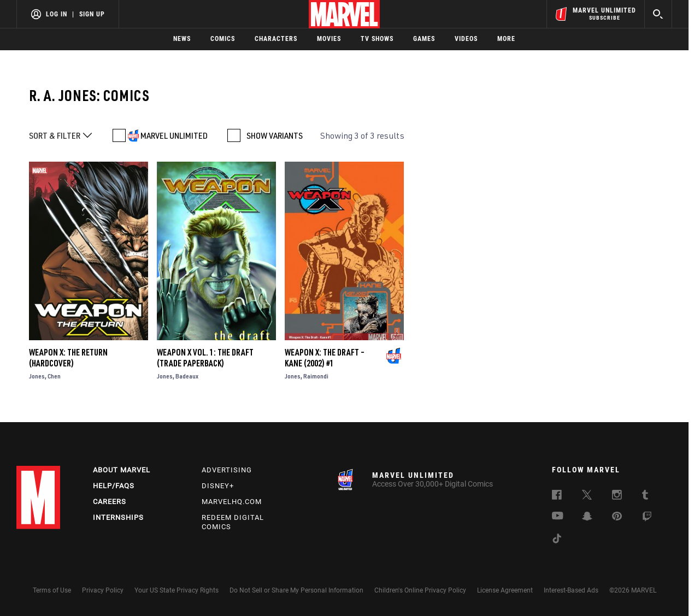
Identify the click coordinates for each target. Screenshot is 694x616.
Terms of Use (52, 590)
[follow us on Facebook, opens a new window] (557, 496)
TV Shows (377, 39)
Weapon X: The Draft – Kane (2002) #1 (325, 358)
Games (424, 39)
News (182, 39)
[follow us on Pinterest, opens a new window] (617, 517)
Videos (466, 39)
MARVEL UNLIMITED (174, 135)
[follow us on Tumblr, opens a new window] (645, 496)
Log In (57, 14)
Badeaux (187, 376)
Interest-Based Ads (571, 590)
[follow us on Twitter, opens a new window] (587, 496)
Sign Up (92, 14)
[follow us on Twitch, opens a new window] (647, 518)
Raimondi (316, 376)
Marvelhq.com (232, 502)
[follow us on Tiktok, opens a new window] (557, 540)
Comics (223, 39)
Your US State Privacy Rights (177, 590)
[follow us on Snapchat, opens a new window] (587, 518)
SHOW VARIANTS (275, 135)
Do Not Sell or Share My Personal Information (296, 590)
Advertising (227, 470)
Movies (329, 39)
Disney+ (218, 486)
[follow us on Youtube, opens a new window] (558, 517)
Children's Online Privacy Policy (420, 590)
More (506, 39)
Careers (110, 502)
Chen (54, 376)
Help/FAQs (114, 486)
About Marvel (122, 470)
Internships (118, 517)
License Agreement (505, 590)
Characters (276, 39)
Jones (37, 376)
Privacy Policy (103, 590)
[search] (658, 14)
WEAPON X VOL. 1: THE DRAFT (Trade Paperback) (205, 358)
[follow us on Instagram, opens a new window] (617, 496)
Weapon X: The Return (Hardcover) (68, 358)
